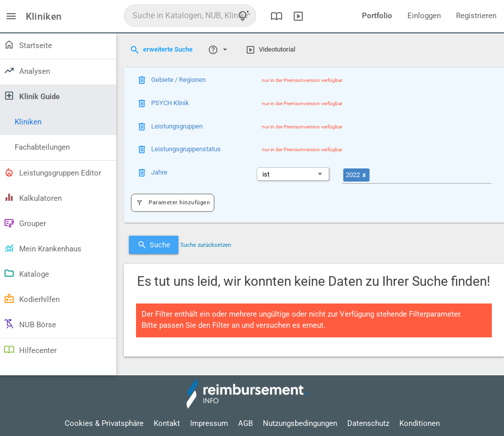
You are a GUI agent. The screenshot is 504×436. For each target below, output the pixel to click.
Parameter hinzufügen (173, 203)
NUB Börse (30, 324)
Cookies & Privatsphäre (104, 424)
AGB (245, 424)
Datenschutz (368, 424)
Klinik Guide (31, 96)
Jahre (159, 172)
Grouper (25, 223)
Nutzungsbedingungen (300, 424)
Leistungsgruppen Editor (52, 172)
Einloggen (424, 16)
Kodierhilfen (31, 298)
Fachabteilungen (42, 147)
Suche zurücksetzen (206, 245)
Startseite (28, 45)
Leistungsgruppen (177, 126)
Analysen (27, 70)
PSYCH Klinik (170, 103)
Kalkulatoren (32, 197)
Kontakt (167, 424)
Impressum (209, 424)
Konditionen (420, 424)
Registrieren (476, 16)
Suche (154, 245)
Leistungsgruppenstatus (186, 149)
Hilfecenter (30, 350)
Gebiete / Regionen (178, 80)
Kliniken (28, 122)
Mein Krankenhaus (42, 248)
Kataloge (26, 273)
